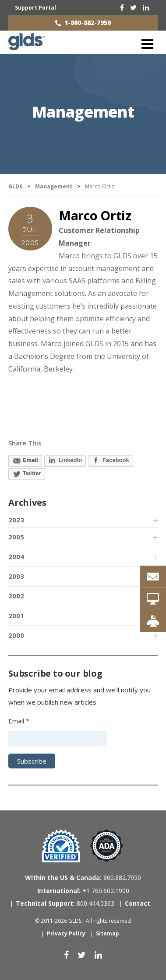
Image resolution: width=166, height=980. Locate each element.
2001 (16, 615)
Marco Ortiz (95, 215)
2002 (16, 596)
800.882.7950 (83, 877)
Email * (19, 721)
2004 (16, 556)
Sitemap (108, 933)
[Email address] (58, 739)
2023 (16, 520)
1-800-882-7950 (88, 23)
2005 (16, 537)
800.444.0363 (65, 903)
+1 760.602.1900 (83, 891)
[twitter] (133, 7)
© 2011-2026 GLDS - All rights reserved (83, 921)
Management (83, 112)
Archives (27, 502)
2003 (16, 576)
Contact (138, 903)
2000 (16, 635)
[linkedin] (146, 7)
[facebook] (122, 7)
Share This (25, 443)
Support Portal (35, 8)
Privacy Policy (66, 933)
